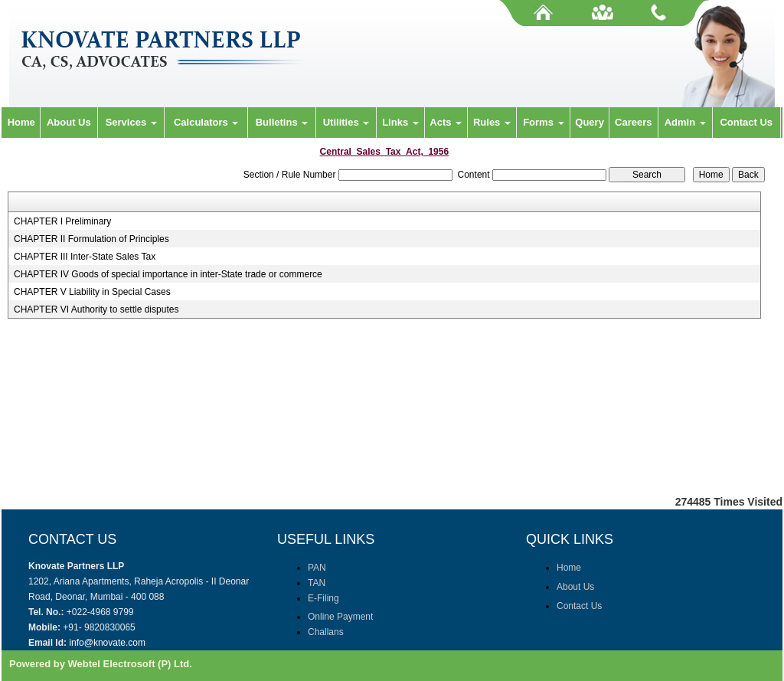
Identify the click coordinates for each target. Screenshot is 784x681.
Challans (326, 632)
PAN (317, 568)
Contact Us (746, 122)
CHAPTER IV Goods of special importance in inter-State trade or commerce (168, 274)
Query (590, 122)
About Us (69, 122)
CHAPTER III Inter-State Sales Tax (85, 257)
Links (400, 122)
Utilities (346, 122)
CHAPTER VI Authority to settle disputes (96, 309)
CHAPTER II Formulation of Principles (91, 239)
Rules (492, 122)
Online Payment (340, 617)
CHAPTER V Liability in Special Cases (92, 292)
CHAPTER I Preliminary (62, 221)
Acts (446, 122)
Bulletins (282, 122)
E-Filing (323, 598)
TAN (317, 583)
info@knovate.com (107, 643)
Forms (543, 122)
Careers (633, 122)
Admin (685, 122)
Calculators (206, 122)
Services (131, 122)
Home (21, 122)
